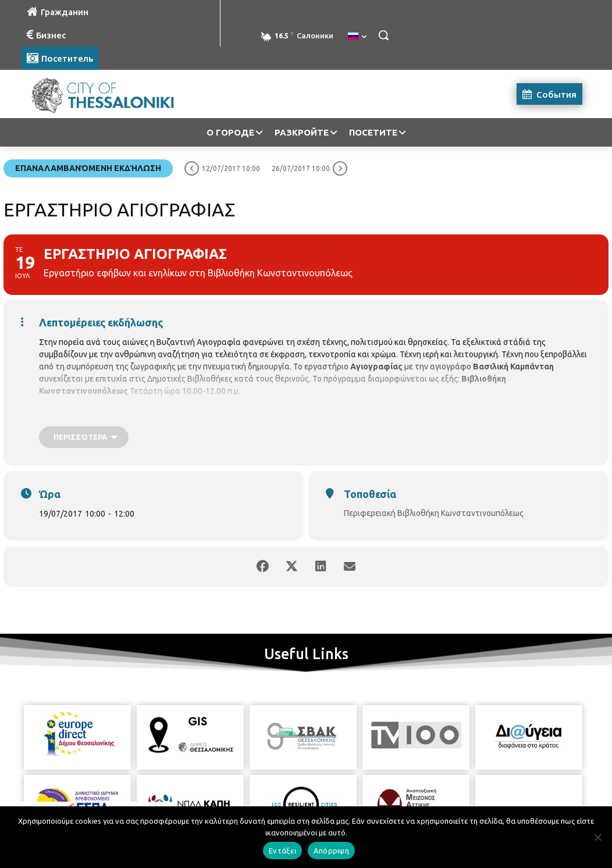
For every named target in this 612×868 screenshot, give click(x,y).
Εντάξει (282, 851)
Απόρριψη (331, 851)
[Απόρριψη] (597, 837)
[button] (383, 35)
